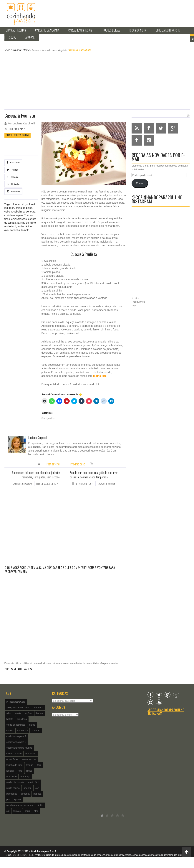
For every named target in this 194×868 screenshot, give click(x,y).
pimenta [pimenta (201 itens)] (25, 794)
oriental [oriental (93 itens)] (28, 788)
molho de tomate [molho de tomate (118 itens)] (15, 782)
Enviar (140, 183)
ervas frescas (19, 219)
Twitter (12, 170)
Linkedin (13, 184)
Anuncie (30, 37)
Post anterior (53, 464)
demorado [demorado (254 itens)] (31, 753)
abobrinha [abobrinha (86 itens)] (38, 708)
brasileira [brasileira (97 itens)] (22, 719)
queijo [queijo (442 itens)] (18, 799)
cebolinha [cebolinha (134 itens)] (23, 731)
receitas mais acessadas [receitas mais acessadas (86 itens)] (20, 805)
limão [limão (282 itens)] (29, 771)
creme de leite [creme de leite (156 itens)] (14, 753)
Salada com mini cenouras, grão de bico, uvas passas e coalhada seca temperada (94, 475)
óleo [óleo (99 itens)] (36, 811)
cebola (8, 212)
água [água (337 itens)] (27, 811)
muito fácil (10, 226)
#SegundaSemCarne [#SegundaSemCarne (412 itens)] (18, 708)
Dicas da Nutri (138, 30)
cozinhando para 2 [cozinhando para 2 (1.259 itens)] (16, 742)
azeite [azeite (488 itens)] (18, 713)
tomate (25, 230)
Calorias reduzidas (23, 484)
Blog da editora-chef (168, 30)
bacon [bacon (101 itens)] (40, 713)
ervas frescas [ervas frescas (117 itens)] (29, 759)
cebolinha (19, 212)
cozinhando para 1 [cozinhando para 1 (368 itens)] (16, 736)
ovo (7, 230)
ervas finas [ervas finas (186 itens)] (12, 759)
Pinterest (13, 191)
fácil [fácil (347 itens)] (39, 765)
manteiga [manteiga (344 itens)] (25, 776)
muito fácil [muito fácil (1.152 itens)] (34, 782)
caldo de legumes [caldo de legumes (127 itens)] (16, 725)
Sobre (13, 37)
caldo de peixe (24, 208)
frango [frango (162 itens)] (30, 765)
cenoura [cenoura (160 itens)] (36, 731)
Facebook (13, 163)
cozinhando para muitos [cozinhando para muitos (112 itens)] (19, 748)
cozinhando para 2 (15, 215)
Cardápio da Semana (47, 30)
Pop (134, 305)
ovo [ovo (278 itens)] (37, 788)
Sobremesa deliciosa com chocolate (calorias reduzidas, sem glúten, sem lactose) (36, 475)
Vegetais (62, 50)
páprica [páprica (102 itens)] (38, 794)
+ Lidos (135, 298)
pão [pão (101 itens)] (9, 799)
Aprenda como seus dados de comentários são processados (86, 663)
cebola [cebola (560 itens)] (10, 731)
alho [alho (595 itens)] (9, 713)
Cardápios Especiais (80, 30)
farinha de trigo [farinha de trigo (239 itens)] (15, 765)
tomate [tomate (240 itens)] (17, 811)
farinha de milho (27, 223)
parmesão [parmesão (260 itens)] (12, 794)
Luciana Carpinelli (24, 123)
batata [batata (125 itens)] (10, 719)
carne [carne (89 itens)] (32, 725)
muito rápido (25, 226)
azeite (22, 204)
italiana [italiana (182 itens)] (10, 771)
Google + (14, 177)
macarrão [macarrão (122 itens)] (12, 776)
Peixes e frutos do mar (44, 50)
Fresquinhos (138, 302)
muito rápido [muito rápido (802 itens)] (13, 788)
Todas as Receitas (15, 30)
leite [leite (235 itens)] (20, 771)
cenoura (31, 212)
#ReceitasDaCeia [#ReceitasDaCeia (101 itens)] (16, 702)
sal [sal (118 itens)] (8, 811)
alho (14, 204)
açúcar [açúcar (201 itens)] (29, 713)
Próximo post (77, 464)
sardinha (15, 230)
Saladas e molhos (106, 484)
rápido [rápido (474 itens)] (40, 805)
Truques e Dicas (111, 30)
